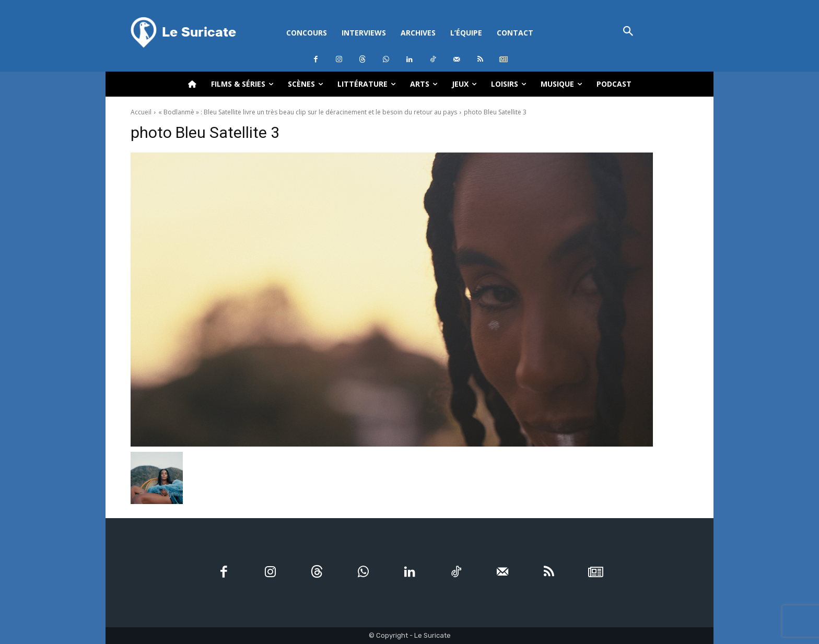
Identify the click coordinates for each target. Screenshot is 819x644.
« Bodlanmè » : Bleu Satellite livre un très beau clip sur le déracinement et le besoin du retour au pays (308, 112)
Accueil (141, 112)
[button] (628, 32)
